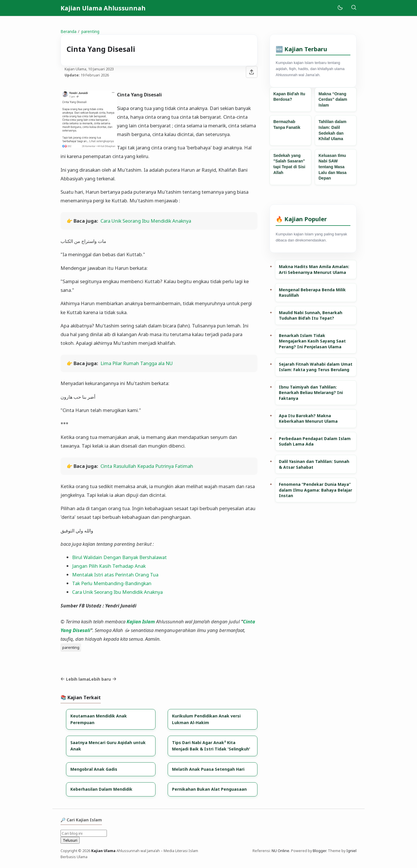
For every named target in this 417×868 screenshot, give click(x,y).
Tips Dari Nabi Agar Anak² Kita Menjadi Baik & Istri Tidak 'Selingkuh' (211, 746)
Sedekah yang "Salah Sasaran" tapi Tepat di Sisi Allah (289, 164)
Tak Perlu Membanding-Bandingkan (112, 583)
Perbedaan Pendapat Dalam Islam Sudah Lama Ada (315, 441)
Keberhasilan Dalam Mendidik (101, 789)
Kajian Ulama (103, 851)
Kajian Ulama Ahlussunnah (103, 8)
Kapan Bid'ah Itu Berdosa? (289, 97)
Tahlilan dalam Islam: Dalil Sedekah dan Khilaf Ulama (332, 130)
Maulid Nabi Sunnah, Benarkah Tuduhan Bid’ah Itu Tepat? (311, 315)
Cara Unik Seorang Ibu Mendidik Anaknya (146, 221)
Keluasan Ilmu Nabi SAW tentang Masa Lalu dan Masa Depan (332, 167)
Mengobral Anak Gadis (94, 769)
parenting (71, 647)
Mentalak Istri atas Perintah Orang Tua (115, 575)
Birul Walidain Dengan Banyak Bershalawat (119, 557)
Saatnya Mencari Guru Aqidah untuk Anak (108, 746)
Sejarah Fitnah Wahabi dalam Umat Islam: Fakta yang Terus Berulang (316, 367)
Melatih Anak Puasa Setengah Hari (208, 769)
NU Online (280, 851)
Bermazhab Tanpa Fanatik (287, 124)
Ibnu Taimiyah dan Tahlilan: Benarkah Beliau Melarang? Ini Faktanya (311, 393)
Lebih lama (75, 679)
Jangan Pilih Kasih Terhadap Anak (109, 566)
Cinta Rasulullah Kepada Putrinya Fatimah (147, 466)
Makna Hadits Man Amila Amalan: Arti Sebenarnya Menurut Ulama (314, 269)
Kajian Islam (141, 621)
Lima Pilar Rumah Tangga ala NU (137, 363)
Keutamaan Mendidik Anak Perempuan (99, 719)
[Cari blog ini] (84, 833)
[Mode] (340, 8)
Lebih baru (103, 679)
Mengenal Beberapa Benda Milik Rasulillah (312, 293)
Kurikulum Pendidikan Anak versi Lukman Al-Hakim (206, 719)
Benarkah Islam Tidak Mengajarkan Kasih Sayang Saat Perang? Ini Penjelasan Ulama (312, 341)
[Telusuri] (354, 8)
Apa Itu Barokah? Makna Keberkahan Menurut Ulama (308, 419)
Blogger (319, 851)
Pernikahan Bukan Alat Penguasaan (209, 789)
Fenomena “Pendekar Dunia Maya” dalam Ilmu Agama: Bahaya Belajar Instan (316, 490)
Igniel (351, 851)
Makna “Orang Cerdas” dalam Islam (333, 99)
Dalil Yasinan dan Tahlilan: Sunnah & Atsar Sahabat (314, 464)
